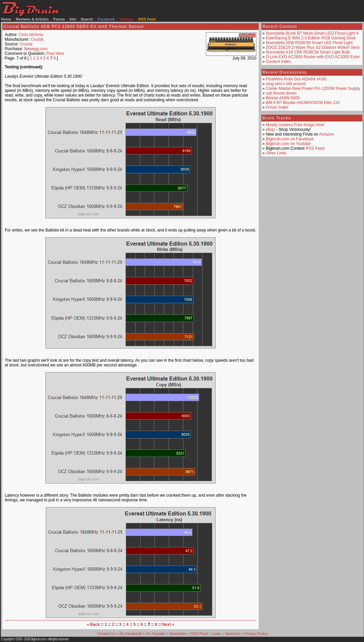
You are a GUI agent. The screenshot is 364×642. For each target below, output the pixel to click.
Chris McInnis (31, 35)
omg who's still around (286, 84)
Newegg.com (36, 49)
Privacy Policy (256, 634)
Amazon (327, 134)
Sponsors (232, 634)
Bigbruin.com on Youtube (288, 144)
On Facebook (131, 634)
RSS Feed (315, 148)
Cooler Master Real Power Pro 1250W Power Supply (313, 88)
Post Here (55, 53)
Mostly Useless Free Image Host (295, 125)
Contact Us (106, 634)
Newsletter (178, 634)
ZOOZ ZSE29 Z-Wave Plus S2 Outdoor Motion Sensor (315, 47)
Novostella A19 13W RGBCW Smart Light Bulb (308, 52)
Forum (59, 19)
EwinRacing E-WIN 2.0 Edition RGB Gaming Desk (311, 38)
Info (73, 19)
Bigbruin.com (38, 639)
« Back (93, 625)
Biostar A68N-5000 (283, 98)
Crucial (37, 39)
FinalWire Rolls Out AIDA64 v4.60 (296, 79)
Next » (168, 625)
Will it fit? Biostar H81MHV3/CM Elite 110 (303, 103)
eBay (270, 130)
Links (216, 634)
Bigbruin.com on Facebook (290, 139)
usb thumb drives (281, 93)
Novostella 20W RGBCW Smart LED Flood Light (309, 43)
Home (6, 19)
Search (87, 19)
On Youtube (155, 634)
